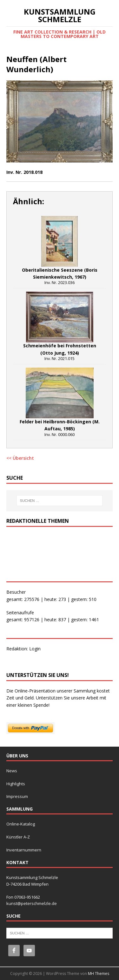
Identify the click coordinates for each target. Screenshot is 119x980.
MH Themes (99, 974)
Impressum (17, 796)
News (12, 771)
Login (35, 649)
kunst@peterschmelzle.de (32, 903)
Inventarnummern (24, 850)
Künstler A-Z (18, 837)
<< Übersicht (20, 458)
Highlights (16, 784)
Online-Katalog (21, 824)
